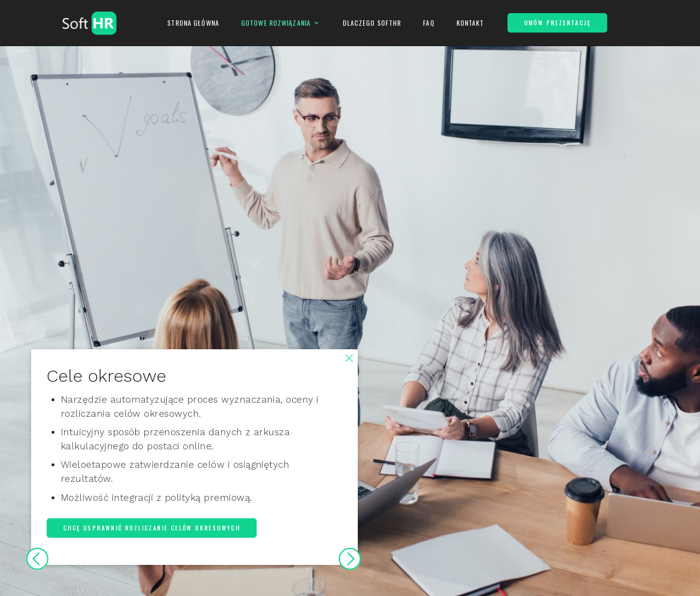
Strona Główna (193, 23)
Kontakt (470, 23)
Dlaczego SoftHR (372, 23)
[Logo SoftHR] (90, 23)
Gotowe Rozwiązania (276, 23)
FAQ (429, 23)
